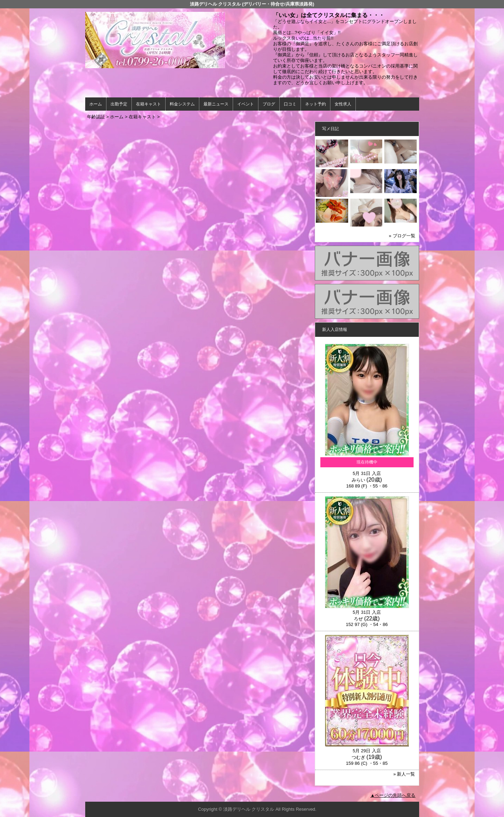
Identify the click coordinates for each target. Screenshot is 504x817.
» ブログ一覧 (402, 236)
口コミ (290, 104)
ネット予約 (315, 104)
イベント (246, 104)
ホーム (96, 104)
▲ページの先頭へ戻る (393, 795)
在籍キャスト (149, 104)
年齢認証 (96, 117)
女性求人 (343, 104)
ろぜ (358, 619)
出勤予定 (119, 104)
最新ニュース (216, 104)
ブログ (269, 104)
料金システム (182, 104)
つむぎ (358, 757)
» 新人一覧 (404, 774)
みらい (358, 480)
